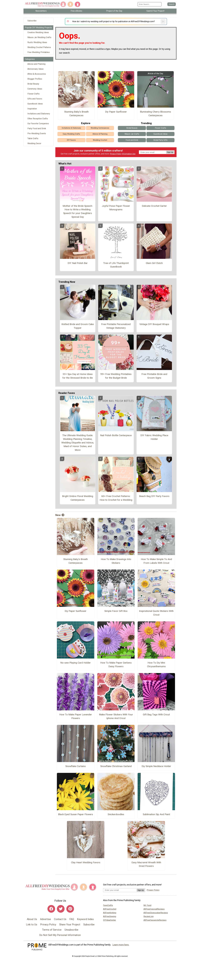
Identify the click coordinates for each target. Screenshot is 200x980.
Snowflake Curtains (76, 766)
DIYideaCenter (110, 920)
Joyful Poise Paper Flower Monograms (116, 208)
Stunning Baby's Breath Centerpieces (76, 114)
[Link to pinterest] (70, 909)
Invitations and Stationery (39, 114)
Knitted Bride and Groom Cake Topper (78, 326)
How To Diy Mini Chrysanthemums (156, 665)
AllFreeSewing (110, 916)
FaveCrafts (108, 905)
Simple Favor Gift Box (116, 611)
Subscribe (32, 21)
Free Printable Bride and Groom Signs (154, 376)
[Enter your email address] (120, 890)
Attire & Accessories (37, 74)
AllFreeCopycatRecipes (154, 909)
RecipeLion (149, 916)
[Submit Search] (172, 4)
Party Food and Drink (37, 129)
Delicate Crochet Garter (154, 206)
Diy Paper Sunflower (116, 112)
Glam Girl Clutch (154, 263)
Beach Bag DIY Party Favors (154, 496)
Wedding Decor (34, 143)
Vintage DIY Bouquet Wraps (154, 324)
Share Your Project (70, 924)
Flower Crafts (33, 94)
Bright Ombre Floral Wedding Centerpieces (78, 498)
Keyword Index (85, 919)
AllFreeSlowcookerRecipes (156, 913)
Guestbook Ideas (35, 104)
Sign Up (170, 152)
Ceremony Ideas (35, 89)
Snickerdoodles (116, 814)
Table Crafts (33, 138)
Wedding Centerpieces (100, 128)
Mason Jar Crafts (132, 134)
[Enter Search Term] (150, 4)
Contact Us (60, 919)
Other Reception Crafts (38, 119)
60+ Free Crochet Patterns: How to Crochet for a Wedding (116, 498)
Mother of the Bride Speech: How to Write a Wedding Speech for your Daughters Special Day (78, 211)
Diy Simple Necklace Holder (156, 766)
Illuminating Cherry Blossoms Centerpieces (155, 114)
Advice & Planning (100, 134)
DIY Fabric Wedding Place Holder (154, 437)
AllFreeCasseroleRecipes (155, 920)
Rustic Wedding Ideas (37, 42)
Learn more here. (121, 945)
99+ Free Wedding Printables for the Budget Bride (116, 376)
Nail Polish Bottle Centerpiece (116, 435)
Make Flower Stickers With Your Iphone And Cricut (116, 716)
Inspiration (32, 109)
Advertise (45, 919)
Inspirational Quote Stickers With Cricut (156, 613)
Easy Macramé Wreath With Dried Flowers (146, 864)
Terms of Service (52, 930)
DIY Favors (71, 140)
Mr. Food (147, 905)
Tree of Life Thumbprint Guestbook (116, 265)
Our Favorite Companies (38, 124)
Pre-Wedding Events (37, 133)
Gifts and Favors (35, 99)
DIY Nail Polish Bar (78, 263)
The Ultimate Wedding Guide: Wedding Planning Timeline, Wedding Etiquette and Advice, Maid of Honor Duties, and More (78, 443)
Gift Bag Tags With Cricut (156, 715)
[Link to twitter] (61, 909)
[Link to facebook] (51, 909)
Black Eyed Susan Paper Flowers (76, 814)
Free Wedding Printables (39, 52)
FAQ (72, 919)
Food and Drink (132, 140)
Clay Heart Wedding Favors (86, 862)
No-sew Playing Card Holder (76, 663)
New (60, 515)
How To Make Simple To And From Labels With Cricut (156, 561)
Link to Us (32, 924)
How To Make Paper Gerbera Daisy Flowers (116, 665)
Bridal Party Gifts (161, 140)
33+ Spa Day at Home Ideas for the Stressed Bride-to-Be (78, 376)
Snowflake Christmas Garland (116, 766)
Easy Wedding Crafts (71, 134)
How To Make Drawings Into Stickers (116, 561)
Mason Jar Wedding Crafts (39, 37)
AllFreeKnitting (110, 913)
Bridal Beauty (33, 84)
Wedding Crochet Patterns (39, 47)
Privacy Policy (116, 154)
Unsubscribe (71, 930)
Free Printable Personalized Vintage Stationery (116, 326)
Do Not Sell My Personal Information (60, 935)
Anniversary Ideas (35, 69)
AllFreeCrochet (110, 909)
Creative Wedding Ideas (38, 32)
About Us (32, 919)
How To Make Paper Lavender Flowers (76, 716)
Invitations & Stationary (71, 128)
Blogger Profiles (35, 79)
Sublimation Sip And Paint (156, 814)
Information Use (129, 154)
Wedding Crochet (100, 140)
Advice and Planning (36, 64)
